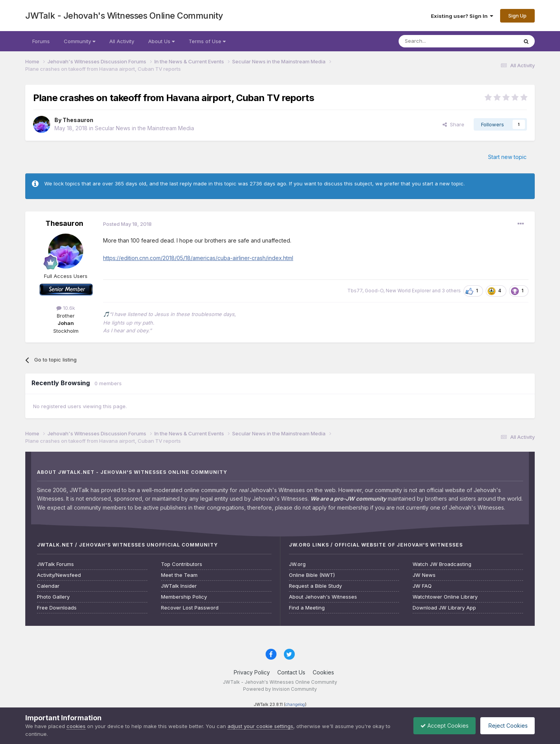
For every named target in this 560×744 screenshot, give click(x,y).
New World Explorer (408, 291)
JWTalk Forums (55, 564)
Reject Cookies (506, 726)
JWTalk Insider (179, 586)
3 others (451, 291)
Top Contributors (182, 564)
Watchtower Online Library (445, 597)
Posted (127, 224)
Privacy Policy (252, 672)
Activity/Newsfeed (59, 575)
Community (80, 41)
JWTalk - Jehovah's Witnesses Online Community (124, 16)
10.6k (66, 308)
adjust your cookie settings (260, 726)
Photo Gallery (53, 597)
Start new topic (507, 157)
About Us (161, 41)
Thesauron (78, 120)
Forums (41, 41)
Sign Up (517, 16)
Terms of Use (207, 41)
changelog (295, 705)
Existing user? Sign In (462, 16)
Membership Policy (184, 597)
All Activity (122, 41)
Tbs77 (355, 291)
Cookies (323, 672)
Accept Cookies (441, 726)
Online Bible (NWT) (312, 575)
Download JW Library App (444, 608)
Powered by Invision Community (280, 689)
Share (453, 124)
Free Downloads (57, 608)
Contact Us (291, 672)
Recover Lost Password (190, 608)
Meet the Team (179, 575)
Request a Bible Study (315, 586)
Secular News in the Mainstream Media (144, 128)
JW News (424, 575)
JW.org (297, 564)
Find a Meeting (307, 608)
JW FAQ (422, 586)
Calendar (48, 586)
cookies (76, 726)
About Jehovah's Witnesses (323, 597)
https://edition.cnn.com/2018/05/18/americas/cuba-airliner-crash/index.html (198, 258)
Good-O (374, 291)
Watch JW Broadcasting (442, 564)
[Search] (438, 41)
